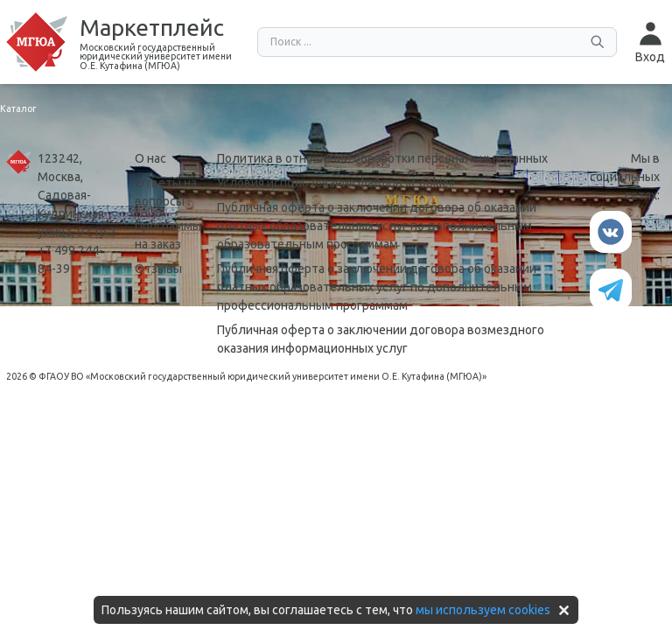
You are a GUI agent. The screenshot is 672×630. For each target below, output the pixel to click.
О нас (150, 158)
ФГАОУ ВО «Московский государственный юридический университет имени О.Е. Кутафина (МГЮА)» (262, 376)
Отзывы (158, 269)
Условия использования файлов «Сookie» (336, 183)
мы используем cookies (483, 610)
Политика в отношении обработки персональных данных (382, 158)
